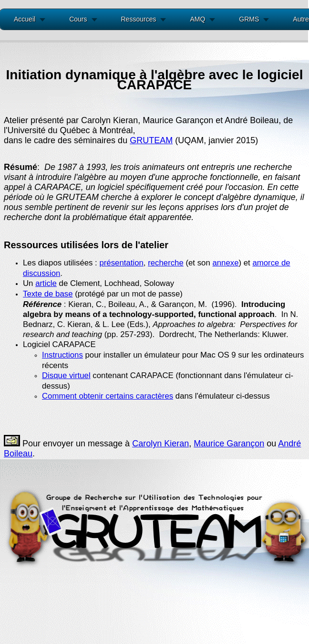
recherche (166, 263)
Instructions (62, 355)
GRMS (249, 19)
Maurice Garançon (229, 443)
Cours (78, 19)
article (46, 283)
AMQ (197, 19)
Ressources (139, 19)
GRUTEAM (151, 140)
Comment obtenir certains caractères (108, 396)
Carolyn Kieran (160, 443)
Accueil (25, 19)
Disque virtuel (66, 375)
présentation (121, 263)
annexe (225, 263)
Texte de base (48, 294)
